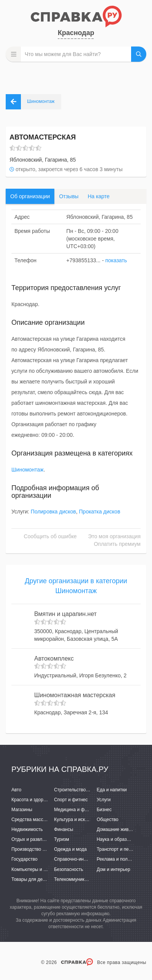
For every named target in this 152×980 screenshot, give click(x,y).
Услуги (104, 800)
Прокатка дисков (100, 512)
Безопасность (69, 869)
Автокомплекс (54, 658)
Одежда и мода (70, 849)
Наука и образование (119, 839)
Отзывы (69, 196)
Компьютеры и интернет (37, 869)
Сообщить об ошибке (50, 536)
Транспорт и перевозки (121, 849)
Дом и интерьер (113, 869)
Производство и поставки (38, 849)
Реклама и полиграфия (121, 859)
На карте (99, 196)
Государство (25, 859)
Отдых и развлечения (34, 839)
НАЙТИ (139, 54)
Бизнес (104, 810)
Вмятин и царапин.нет (65, 614)
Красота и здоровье (32, 800)
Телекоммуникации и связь (83, 879)
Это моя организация (114, 536)
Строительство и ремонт (80, 790)
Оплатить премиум (117, 544)
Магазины (22, 810)
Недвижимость (27, 829)
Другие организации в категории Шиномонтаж (76, 586)
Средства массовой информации (47, 820)
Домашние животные (119, 829)
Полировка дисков (53, 512)
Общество (107, 820)
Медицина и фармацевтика (83, 810)
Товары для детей (30, 879)
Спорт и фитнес (71, 800)
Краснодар (76, 33)
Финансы (63, 829)
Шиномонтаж (28, 470)
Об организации (30, 196)
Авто (16, 790)
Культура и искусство (76, 820)
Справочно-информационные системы (95, 859)
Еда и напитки (112, 790)
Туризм (62, 839)
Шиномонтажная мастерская (75, 695)
